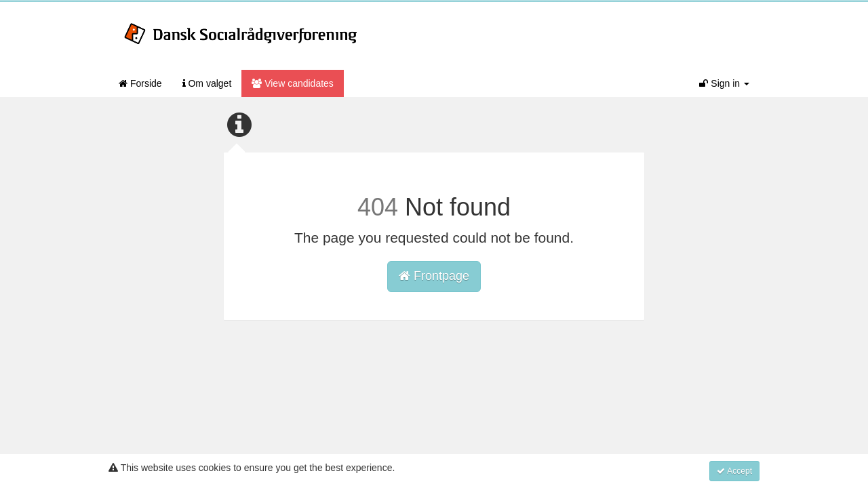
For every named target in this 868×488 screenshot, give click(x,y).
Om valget (207, 83)
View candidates (293, 83)
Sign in (724, 83)
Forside (140, 83)
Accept (734, 471)
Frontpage (434, 276)
